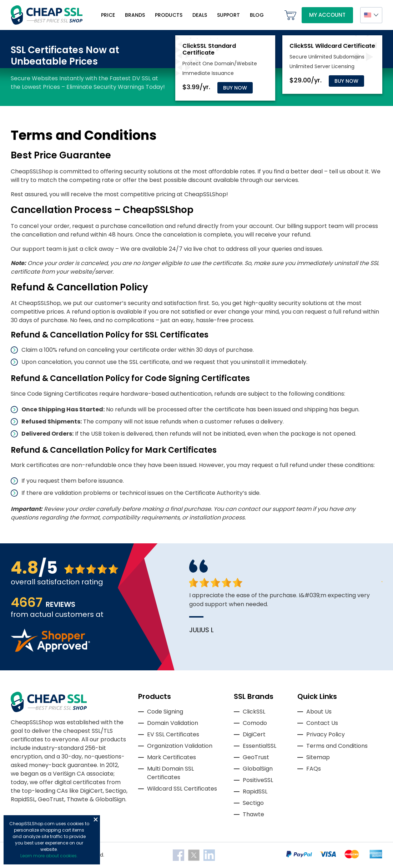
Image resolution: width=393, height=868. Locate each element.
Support (228, 15)
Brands (135, 15)
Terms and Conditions (337, 746)
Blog (257, 15)
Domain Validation (173, 723)
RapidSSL (255, 791)
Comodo (255, 723)
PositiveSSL (258, 780)
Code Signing (165, 712)
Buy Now (235, 88)
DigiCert (254, 734)
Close (96, 819)
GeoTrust (256, 757)
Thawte (253, 814)
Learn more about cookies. (49, 856)
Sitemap (318, 757)
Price (108, 15)
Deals (200, 15)
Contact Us (322, 723)
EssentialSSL (260, 746)
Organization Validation (180, 746)
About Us (319, 712)
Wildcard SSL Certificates (182, 789)
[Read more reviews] (50, 650)
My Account (327, 15)
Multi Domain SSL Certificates (170, 773)
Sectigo (253, 803)
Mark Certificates (172, 757)
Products (169, 15)
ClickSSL (254, 712)
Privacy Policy (326, 734)
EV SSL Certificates (173, 734)
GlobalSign (258, 769)
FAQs (314, 769)
